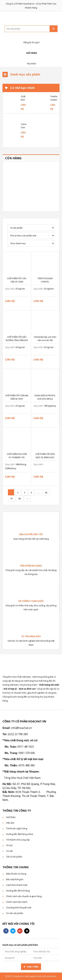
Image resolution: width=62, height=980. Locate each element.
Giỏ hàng (31, 49)
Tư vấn (10, 851)
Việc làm (10, 823)
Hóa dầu (38, 958)
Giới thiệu (11, 817)
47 (12, 498)
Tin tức (9, 845)
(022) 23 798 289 (18, 734)
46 (46, 492)
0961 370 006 (27, 753)
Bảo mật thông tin (15, 879)
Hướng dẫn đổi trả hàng (18, 891)
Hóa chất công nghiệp (16, 951)
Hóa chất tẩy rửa (42, 951)
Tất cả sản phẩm (14, 857)
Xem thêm (33, 967)
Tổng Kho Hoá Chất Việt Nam (22, 778)
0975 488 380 (27, 765)
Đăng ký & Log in (31, 39)
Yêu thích (31, 60)
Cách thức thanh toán (17, 885)
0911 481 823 (26, 747)
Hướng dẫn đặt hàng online (20, 834)
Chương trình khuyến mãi (19, 908)
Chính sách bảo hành (17, 902)
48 (20, 498)
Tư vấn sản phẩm (15, 913)
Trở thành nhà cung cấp (18, 840)
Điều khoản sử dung (16, 874)
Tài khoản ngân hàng (17, 828)
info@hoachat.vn (21, 728)
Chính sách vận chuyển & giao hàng (24, 896)
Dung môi (10, 958)
